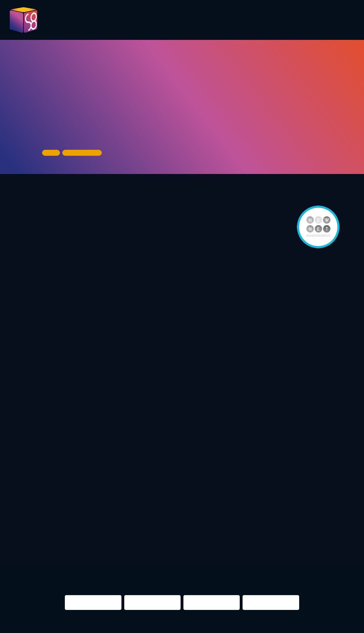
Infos (279, 21)
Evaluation (160, 21)
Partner (250, 21)
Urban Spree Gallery (69, 133)
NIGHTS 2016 (319, 548)
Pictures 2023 (86, 22)
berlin (252, 548)
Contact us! (309, 22)
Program (122, 21)
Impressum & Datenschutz (132, 625)
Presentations (208, 21)
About (339, 21)
